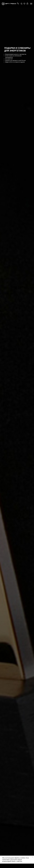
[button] (18, 4)
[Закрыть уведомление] (33, 857)
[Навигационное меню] (31, 4)
